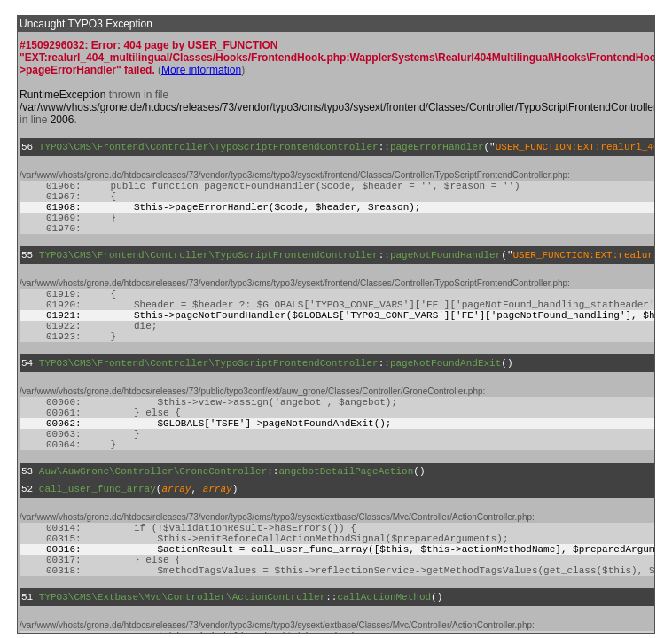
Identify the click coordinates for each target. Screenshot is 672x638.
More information (201, 70)
